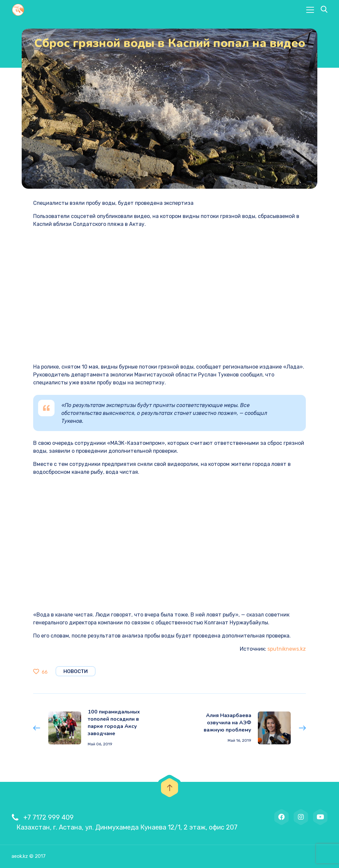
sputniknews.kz (287, 649)
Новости (76, 671)
